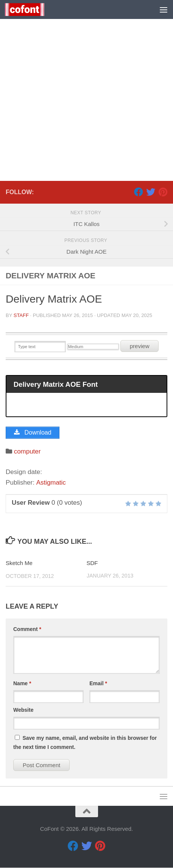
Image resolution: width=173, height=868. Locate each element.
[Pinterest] (163, 192)
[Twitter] (151, 192)
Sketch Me (19, 563)
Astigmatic (51, 483)
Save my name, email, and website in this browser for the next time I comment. (85, 742)
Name (22, 683)
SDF (92, 563)
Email (98, 683)
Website (23, 710)
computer (27, 451)
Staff (21, 315)
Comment (27, 629)
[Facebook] (139, 192)
